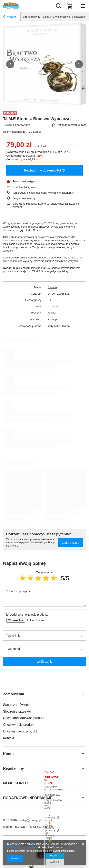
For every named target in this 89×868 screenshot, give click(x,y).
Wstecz (9, 17)
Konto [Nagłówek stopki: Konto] (8, 754)
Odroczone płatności (25, 204)
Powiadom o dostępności (44, 170)
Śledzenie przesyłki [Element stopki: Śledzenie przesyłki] (17, 711)
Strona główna (31, 17)
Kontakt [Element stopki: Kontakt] (9, 738)
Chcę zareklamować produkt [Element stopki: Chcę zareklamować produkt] (24, 718)
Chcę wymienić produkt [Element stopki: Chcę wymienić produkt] (20, 731)
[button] (10, 64)
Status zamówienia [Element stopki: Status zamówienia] (17, 705)
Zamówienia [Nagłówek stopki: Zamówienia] (14, 694)
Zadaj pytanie (70, 543)
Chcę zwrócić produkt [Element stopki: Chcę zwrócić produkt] (19, 725)
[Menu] (83, 6)
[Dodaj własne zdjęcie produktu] (33, 620)
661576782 (10, 820)
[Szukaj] (58, 6)
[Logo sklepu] (11, 6)
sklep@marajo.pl (31, 820)
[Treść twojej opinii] (44, 596)
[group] (44, 64)
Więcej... (55, 856)
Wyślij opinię (44, 662)
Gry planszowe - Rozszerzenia (70, 17)
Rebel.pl (52, 287)
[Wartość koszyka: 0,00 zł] (70, 6)
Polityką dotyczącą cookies (22, 847)
